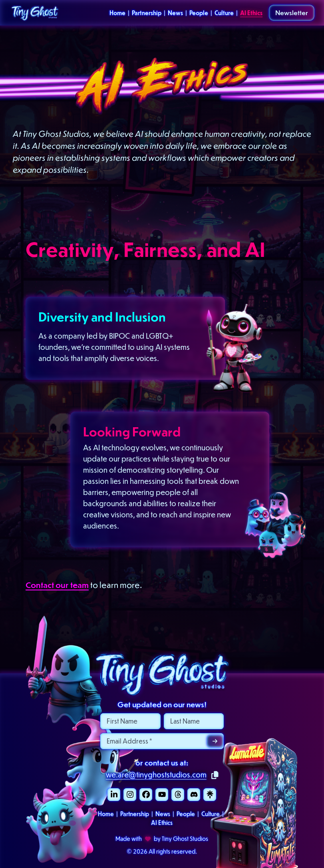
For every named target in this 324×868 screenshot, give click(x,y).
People (199, 13)
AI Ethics (251, 13)
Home (117, 13)
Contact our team (57, 585)
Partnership (147, 13)
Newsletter (292, 13)
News (175, 13)
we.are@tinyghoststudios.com (156, 774)
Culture (224, 13)
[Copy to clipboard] (215, 775)
